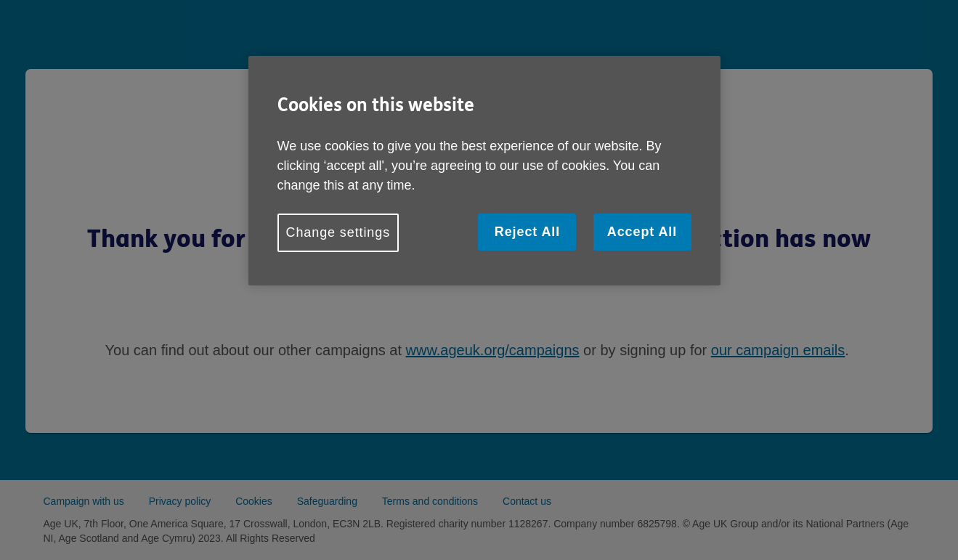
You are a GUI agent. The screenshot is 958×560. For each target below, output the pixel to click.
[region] (484, 171)
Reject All (527, 232)
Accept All (642, 232)
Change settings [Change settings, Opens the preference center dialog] (338, 232)
